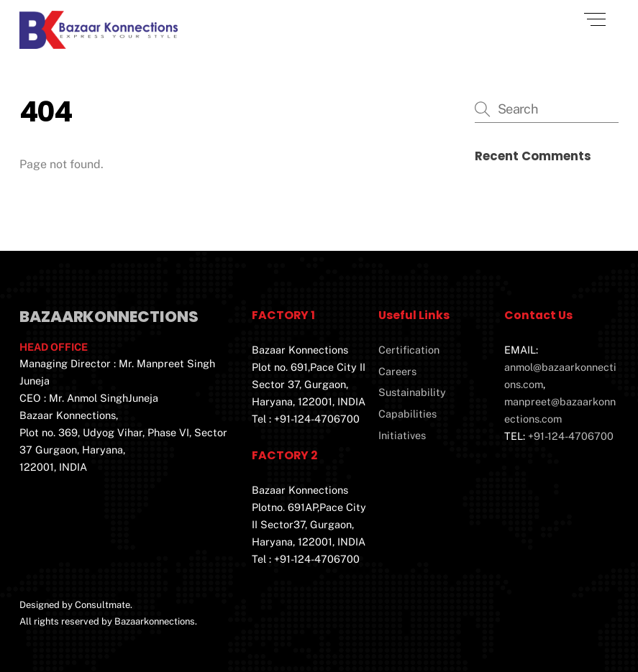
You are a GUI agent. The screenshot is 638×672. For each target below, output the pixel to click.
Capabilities (407, 414)
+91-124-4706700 (571, 436)
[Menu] (595, 19)
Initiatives (402, 435)
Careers (397, 371)
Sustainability (412, 392)
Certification (409, 350)
